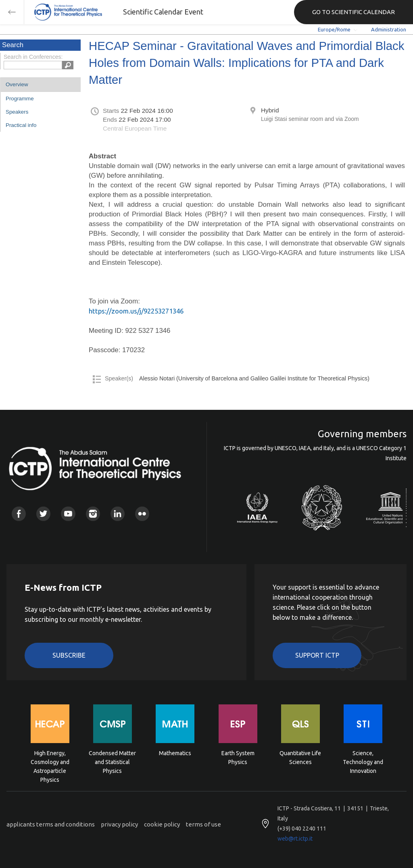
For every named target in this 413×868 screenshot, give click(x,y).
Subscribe (69, 655)
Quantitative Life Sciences (300, 758)
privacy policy (119, 824)
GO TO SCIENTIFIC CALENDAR (354, 12)
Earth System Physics (238, 758)
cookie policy (162, 824)
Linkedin (118, 514)
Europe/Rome (334, 29)
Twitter (43, 514)
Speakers (17, 112)
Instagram (93, 514)
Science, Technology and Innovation (363, 761)
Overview (17, 84)
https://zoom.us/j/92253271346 (136, 311)
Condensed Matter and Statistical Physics (112, 761)
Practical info (21, 125)
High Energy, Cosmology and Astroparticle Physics (50, 761)
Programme (20, 99)
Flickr (142, 514)
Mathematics (175, 753)
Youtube (68, 514)
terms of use (203, 824)
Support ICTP (317, 655)
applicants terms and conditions (51, 824)
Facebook (19, 514)
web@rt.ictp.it (295, 839)
